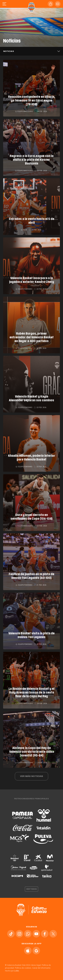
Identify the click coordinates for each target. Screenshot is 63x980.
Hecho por (12, 971)
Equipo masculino (24, 111)
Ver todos (32, 889)
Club (24, 230)
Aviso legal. (36, 965)
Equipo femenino (24, 289)
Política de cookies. (23, 968)
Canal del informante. (42, 968)
